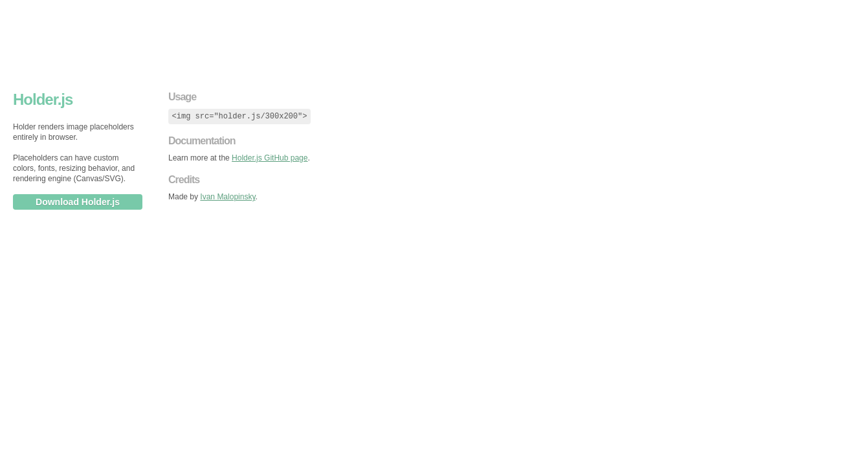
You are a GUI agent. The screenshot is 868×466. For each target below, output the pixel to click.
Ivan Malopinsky (228, 197)
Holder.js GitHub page (270, 158)
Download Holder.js (78, 202)
